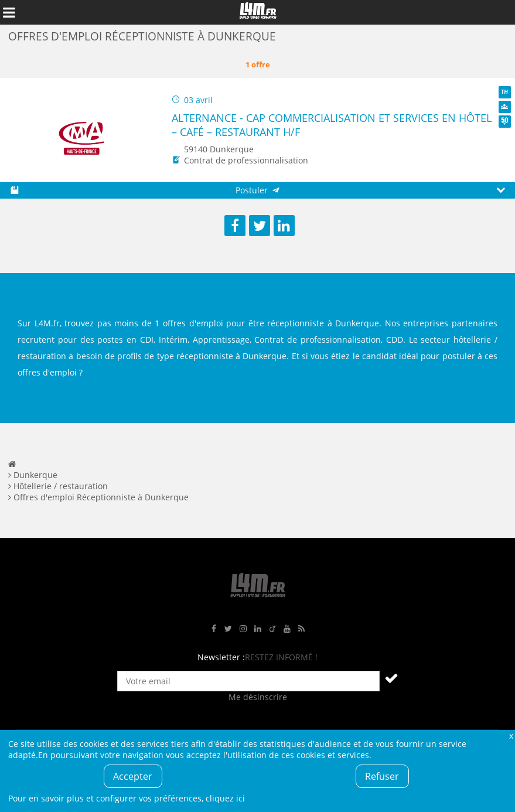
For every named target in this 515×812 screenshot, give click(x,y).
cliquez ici (225, 798)
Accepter (133, 776)
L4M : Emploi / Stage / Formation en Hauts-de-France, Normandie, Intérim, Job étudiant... (258, 12)
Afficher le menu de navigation (9, 12)
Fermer (511, 736)
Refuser (382, 776)
